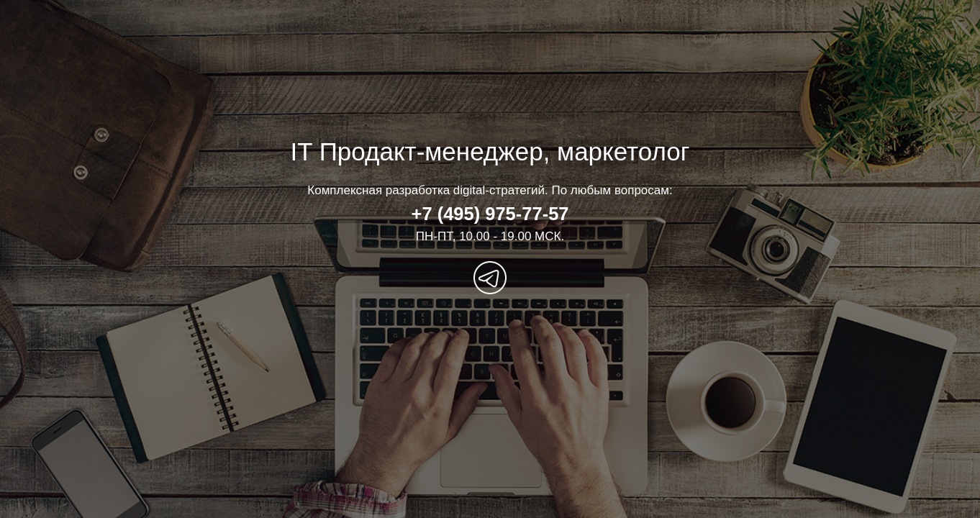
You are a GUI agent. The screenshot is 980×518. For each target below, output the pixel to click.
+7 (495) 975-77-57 (490, 214)
